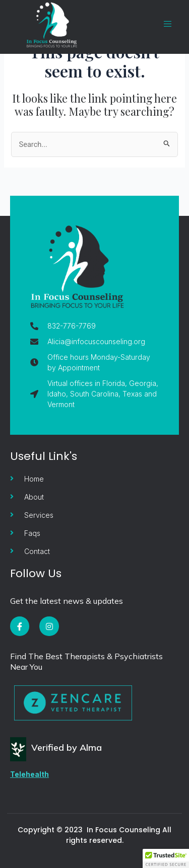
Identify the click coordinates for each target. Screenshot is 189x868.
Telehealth (29, 774)
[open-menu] (163, 24)
